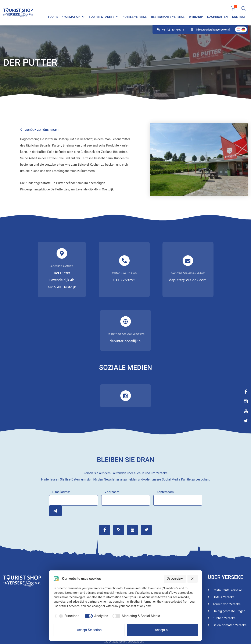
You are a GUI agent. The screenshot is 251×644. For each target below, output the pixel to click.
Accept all (162, 630)
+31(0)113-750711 (171, 30)
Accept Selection (89, 630)
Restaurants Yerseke (168, 17)
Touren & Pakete (102, 17)
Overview (175, 579)
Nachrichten (217, 17)
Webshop (196, 17)
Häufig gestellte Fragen (229, 557)
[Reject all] (193, 579)
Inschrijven (54, 457)
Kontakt (239, 17)
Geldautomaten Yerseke (230, 571)
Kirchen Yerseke (224, 564)
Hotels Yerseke (135, 17)
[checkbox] (67, 616)
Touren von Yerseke (176, 549)
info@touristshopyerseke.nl (210, 30)
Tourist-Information (64, 17)
